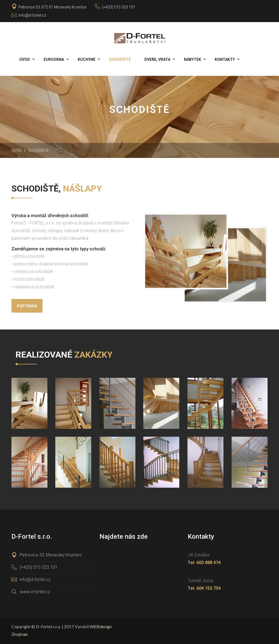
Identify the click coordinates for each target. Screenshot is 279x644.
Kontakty (225, 59)
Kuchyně (87, 59)
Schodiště (120, 59)
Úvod (25, 59)
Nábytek (192, 59)
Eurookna (54, 59)
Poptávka (27, 306)
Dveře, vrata (157, 59)
